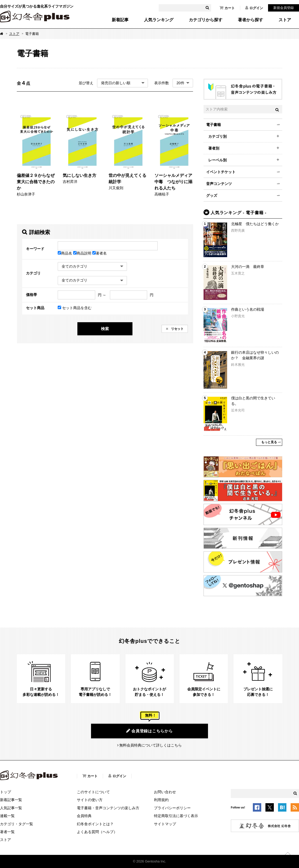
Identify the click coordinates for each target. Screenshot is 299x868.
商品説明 (83, 253)
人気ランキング (159, 20)
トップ (6, 792)
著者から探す (250, 20)
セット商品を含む (75, 308)
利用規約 (161, 800)
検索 (105, 329)
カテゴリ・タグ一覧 (17, 824)
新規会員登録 (284, 8)
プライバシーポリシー (172, 808)
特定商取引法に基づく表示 (176, 816)
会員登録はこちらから (149, 731)
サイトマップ (165, 824)
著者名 (100, 253)
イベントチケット (221, 172)
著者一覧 (7, 832)
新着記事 (120, 20)
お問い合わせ (165, 792)
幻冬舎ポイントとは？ (95, 824)
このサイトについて (93, 792)
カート (227, 8)
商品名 (65, 253)
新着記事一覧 (11, 800)
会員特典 (84, 816)
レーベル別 (217, 160)
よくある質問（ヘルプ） (97, 832)
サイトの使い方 (90, 800)
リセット (177, 329)
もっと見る (269, 442)
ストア (285, 20)
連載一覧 (7, 816)
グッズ (212, 195)
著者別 (214, 148)
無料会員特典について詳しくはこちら (151, 745)
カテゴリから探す (206, 20)
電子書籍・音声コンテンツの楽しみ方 (108, 808)
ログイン (254, 8)
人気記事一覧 (11, 808)
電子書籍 (213, 125)
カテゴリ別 (217, 136)
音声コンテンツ (219, 184)
